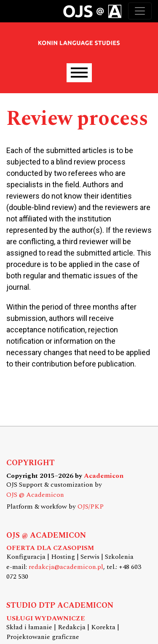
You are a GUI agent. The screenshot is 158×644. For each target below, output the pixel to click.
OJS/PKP (91, 507)
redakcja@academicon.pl (66, 567)
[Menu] (79, 73)
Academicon (104, 476)
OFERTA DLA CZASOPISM (50, 548)
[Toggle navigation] (140, 11)
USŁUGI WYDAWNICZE (46, 618)
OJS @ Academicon (35, 495)
